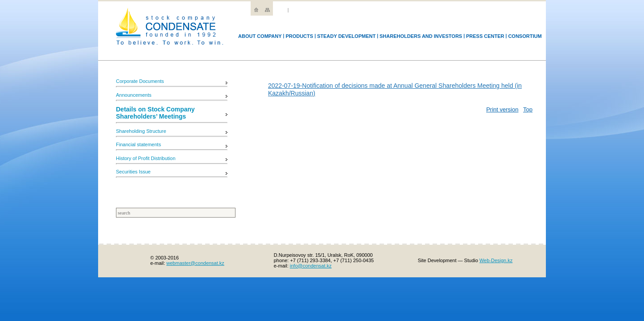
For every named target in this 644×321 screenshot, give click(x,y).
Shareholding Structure (141, 131)
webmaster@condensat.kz (195, 263)
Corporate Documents (140, 81)
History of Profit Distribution (146, 158)
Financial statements (138, 144)
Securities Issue (133, 172)
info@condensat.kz (311, 266)
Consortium (525, 36)
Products (299, 36)
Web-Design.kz (496, 260)
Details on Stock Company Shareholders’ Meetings (155, 113)
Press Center (485, 36)
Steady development (346, 36)
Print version (502, 109)
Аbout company (260, 36)
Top (528, 109)
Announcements (134, 95)
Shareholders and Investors (421, 36)
